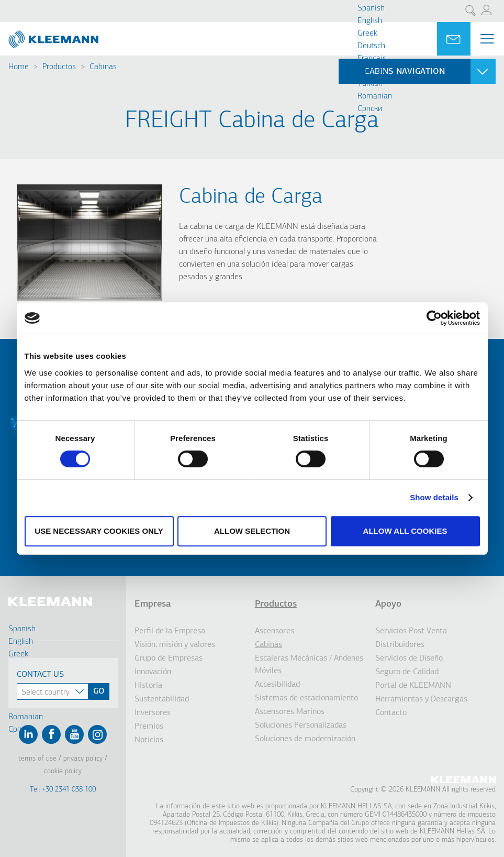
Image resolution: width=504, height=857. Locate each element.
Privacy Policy (83, 759)
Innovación (153, 672)
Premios (149, 727)
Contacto (391, 713)
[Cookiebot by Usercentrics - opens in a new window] (434, 318)
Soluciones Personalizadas (301, 726)
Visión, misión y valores (175, 645)
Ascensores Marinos (290, 712)
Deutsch (371, 46)
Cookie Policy (63, 771)
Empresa (153, 604)
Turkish (370, 84)
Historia (148, 686)
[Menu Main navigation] (487, 39)
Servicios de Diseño (409, 658)
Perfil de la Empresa (170, 631)
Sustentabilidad (162, 699)
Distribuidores (400, 645)
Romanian (375, 96)
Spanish (371, 8)
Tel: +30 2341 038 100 (63, 790)
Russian (371, 71)
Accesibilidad (277, 685)
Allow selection (252, 531)
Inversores (153, 713)
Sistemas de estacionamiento (306, 698)
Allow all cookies (405, 531)
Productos (59, 67)
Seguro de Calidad (407, 672)
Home (19, 67)
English (370, 21)
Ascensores (275, 631)
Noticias (149, 740)
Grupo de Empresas (169, 658)
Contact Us (40, 675)
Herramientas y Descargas (421, 699)
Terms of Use (37, 759)
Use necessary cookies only (99, 531)
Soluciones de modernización (305, 739)
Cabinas (103, 67)
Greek (367, 34)
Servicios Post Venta (411, 631)
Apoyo (388, 604)
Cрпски (370, 109)
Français (372, 59)
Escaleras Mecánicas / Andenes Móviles (309, 665)
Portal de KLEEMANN (413, 686)
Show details (434, 497)
